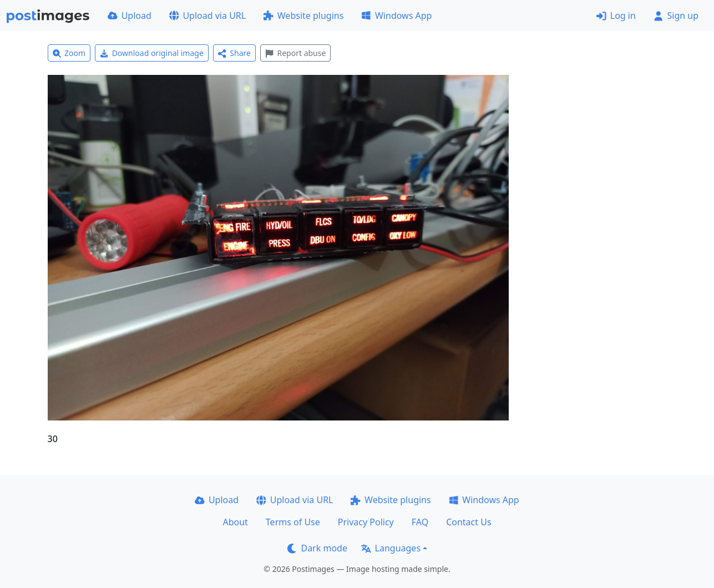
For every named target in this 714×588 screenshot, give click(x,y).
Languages (391, 548)
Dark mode (317, 548)
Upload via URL (207, 16)
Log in (616, 16)
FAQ (420, 522)
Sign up (676, 16)
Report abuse (295, 53)
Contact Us (469, 522)
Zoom (69, 53)
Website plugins (303, 16)
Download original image (152, 53)
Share (234, 53)
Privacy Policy (366, 522)
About (235, 522)
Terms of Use (293, 522)
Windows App (396, 16)
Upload (130, 16)
